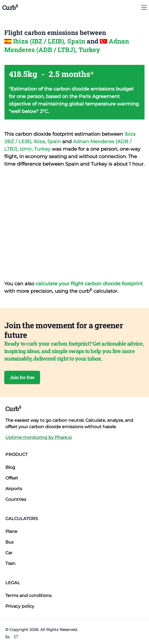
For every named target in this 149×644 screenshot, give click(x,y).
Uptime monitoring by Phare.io (39, 437)
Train (10, 563)
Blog (10, 467)
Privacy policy (20, 606)
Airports (14, 489)
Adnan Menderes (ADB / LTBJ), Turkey (67, 45)
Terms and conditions (28, 596)
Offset (12, 478)
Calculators (22, 519)
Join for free (22, 377)
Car (9, 553)
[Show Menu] (144, 7)
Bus (9, 542)
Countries (16, 499)
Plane (11, 531)
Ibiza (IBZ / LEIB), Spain (50, 41)
